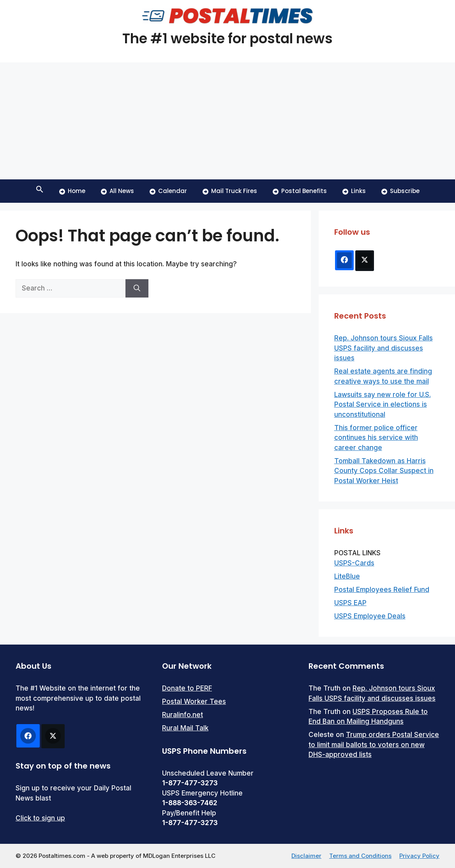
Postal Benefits (300, 191)
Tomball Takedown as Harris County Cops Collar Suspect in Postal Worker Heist (384, 471)
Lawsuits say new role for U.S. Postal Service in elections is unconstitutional (383, 405)
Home (72, 191)
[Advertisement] (227, 121)
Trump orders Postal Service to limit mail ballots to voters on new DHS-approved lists (374, 745)
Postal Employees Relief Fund (382, 590)
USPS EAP (350, 603)
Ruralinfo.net (183, 715)
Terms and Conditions (360, 856)
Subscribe (400, 191)
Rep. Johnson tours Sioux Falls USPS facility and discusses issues (384, 348)
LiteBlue (347, 576)
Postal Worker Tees (194, 701)
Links (354, 191)
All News (117, 191)
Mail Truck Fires (230, 191)
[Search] (137, 289)
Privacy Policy (419, 856)
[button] (40, 191)
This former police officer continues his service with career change (376, 438)
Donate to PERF (187, 688)
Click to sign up (40, 818)
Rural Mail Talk (185, 728)
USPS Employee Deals (370, 616)
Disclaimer (306, 856)
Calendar (168, 191)
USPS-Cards (354, 563)
